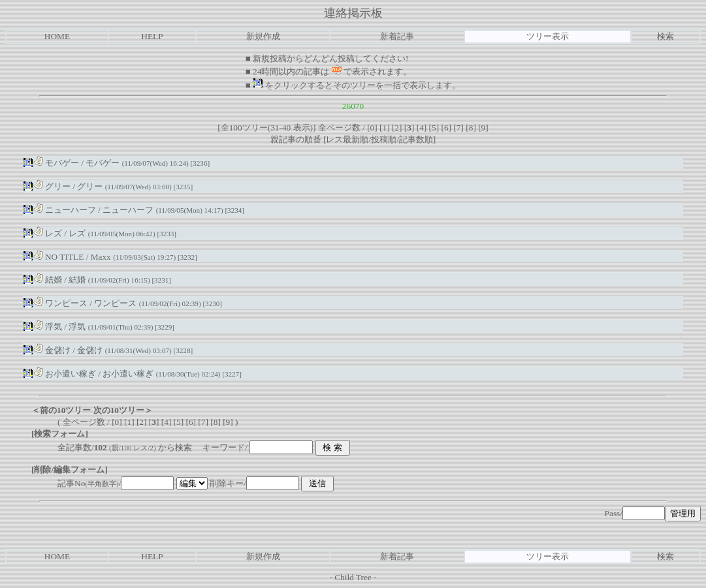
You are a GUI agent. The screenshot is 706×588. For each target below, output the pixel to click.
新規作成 (263, 36)
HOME (57, 36)
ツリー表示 (548, 36)
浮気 (48, 327)
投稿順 (384, 139)
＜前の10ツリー (61, 410)
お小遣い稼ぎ (65, 374)
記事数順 (416, 139)
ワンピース (60, 303)
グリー (52, 186)
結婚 (48, 280)
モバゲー (56, 163)
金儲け (52, 350)
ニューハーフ (65, 210)
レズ (48, 233)
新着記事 (397, 36)
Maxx (101, 257)
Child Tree (353, 577)
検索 (666, 36)
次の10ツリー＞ (123, 410)
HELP (152, 36)
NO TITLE (59, 257)
